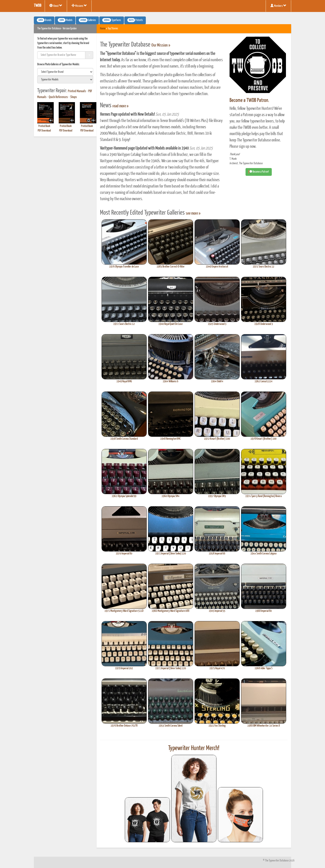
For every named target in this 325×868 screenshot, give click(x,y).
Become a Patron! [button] (259, 172)
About (56, 6)
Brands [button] (44, 20)
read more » (120, 106)
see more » (193, 213)
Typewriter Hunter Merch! (194, 748)
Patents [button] (135, 20)
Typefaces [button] (112, 20)
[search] (65, 72)
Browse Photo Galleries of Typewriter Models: (58, 65)
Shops (74, 97)
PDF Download (44, 131)
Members (278, 6)
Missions (79, 6)
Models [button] (65, 20)
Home (103, 29)
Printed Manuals (77, 91)
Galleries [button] (87, 20)
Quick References (58, 97)
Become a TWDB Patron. (249, 100)
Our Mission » (161, 45)
